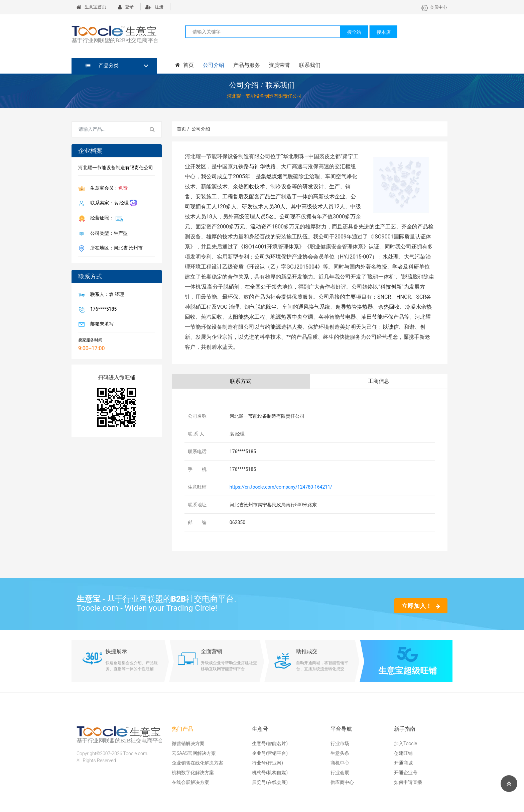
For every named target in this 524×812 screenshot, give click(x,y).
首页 (184, 65)
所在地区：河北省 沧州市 (115, 248)
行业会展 (340, 773)
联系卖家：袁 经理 (112, 203)
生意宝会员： (108, 189)
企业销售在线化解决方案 (198, 763)
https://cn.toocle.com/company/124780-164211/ (281, 487)
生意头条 (340, 753)
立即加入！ (421, 606)
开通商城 (403, 763)
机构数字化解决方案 (193, 773)
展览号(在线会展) (270, 782)
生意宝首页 (91, 7)
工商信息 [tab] (379, 381)
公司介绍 (213, 65)
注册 (154, 7)
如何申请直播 (408, 782)
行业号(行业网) (268, 763)
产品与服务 (246, 65)
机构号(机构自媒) (270, 773)
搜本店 (384, 32)
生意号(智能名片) (270, 743)
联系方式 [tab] (241, 381)
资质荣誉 (279, 65)
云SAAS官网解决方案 (194, 753)
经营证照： (105, 218)
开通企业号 (406, 773)
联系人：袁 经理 (106, 295)
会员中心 (434, 7)
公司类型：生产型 (108, 234)
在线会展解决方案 (190, 782)
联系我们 (309, 65)
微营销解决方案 (188, 743)
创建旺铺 (403, 753)
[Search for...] (108, 129)
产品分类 (102, 66)
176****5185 (102, 310)
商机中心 (340, 763)
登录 (126, 7)
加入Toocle (406, 743)
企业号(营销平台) (270, 753)
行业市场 (340, 743)
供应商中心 (342, 782)
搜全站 (354, 32)
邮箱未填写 (101, 324)
